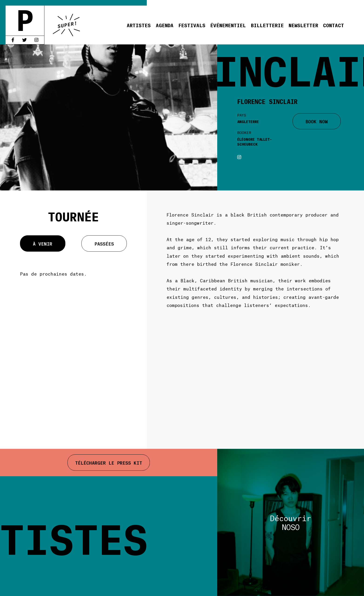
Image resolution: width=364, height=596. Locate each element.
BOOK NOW (317, 121)
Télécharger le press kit (109, 463)
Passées (104, 243)
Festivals (192, 25)
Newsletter (303, 25)
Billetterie (267, 25)
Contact (334, 25)
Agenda (165, 25)
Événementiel (228, 25)
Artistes (139, 25)
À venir (43, 243)
